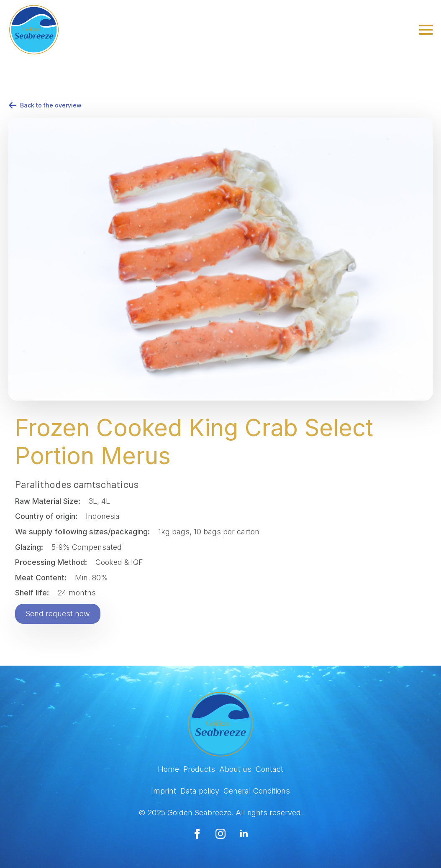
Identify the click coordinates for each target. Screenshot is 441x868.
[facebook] (197, 834)
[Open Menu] (426, 30)
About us (235, 769)
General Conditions (257, 791)
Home (168, 769)
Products (199, 769)
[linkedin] (244, 834)
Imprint (164, 791)
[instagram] (220, 834)
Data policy (200, 791)
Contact (269, 769)
